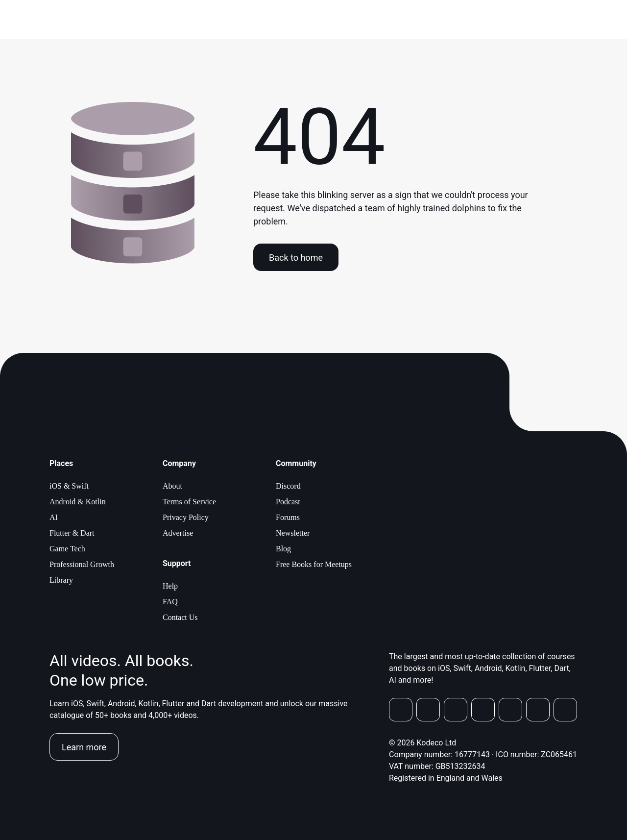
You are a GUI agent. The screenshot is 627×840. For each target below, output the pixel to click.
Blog (283, 549)
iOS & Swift (69, 486)
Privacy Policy (186, 517)
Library (61, 580)
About (172, 486)
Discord (288, 486)
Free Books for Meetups (314, 564)
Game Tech (67, 549)
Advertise (178, 533)
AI (54, 517)
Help (170, 586)
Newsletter (293, 533)
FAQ (170, 602)
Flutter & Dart (72, 533)
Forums (288, 517)
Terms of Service (189, 502)
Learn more (84, 747)
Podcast (288, 502)
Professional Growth (82, 564)
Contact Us (180, 617)
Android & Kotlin (78, 502)
